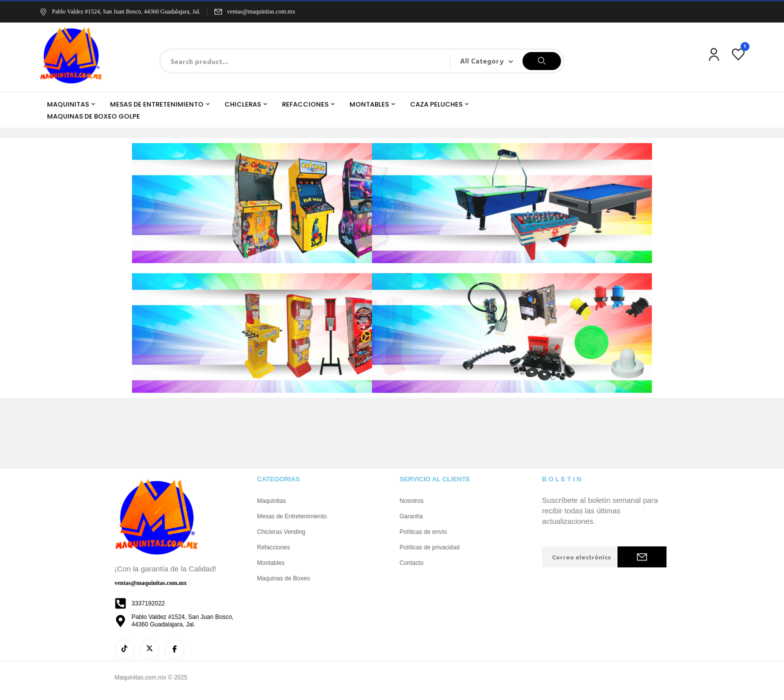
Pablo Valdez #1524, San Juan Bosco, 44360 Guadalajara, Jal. (120, 12)
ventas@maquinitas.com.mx (261, 12)
